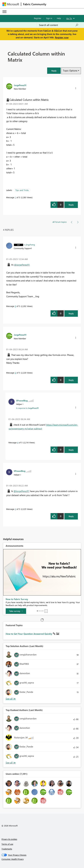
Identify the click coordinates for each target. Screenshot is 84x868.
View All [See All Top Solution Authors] (11, 699)
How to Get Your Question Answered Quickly (29, 634)
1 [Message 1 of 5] (15, 197)
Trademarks (7, 849)
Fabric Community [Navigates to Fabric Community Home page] (35, 4)
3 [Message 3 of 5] (15, 373)
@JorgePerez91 (22, 265)
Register (38, 18)
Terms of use (7, 844)
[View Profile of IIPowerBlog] (22, 400)
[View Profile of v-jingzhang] (29, 244)
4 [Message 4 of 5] (18, 442)
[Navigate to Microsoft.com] (11, 4)
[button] (54, 71)
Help (59, 18)
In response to (27, 408)
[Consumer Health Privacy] (42, 859)
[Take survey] (16, 611)
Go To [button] (69, 18)
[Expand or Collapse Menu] (4, 12)
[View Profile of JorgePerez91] (20, 85)
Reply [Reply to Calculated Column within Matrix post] (71, 205)
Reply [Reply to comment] (71, 313)
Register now (62, 37)
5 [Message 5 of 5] (15, 306)
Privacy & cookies (9, 839)
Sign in (49, 18)
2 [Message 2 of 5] (15, 509)
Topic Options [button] (70, 71)
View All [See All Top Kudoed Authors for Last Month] (11, 763)
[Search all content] (59, 25)
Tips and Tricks (22, 190)
